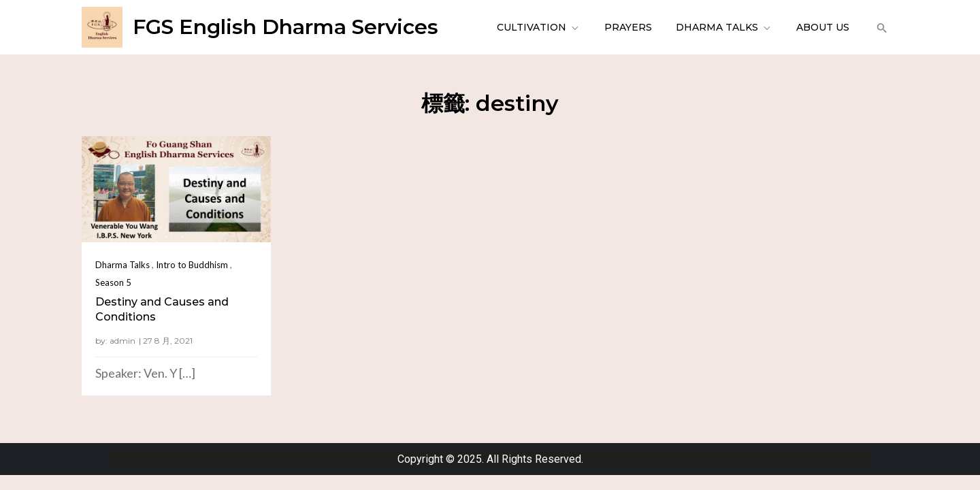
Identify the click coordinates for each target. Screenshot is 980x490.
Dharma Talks (724, 27)
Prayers (628, 27)
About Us (823, 27)
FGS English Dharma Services (285, 27)
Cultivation (539, 27)
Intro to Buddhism (192, 265)
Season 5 (113, 282)
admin (122, 341)
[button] (880, 27)
